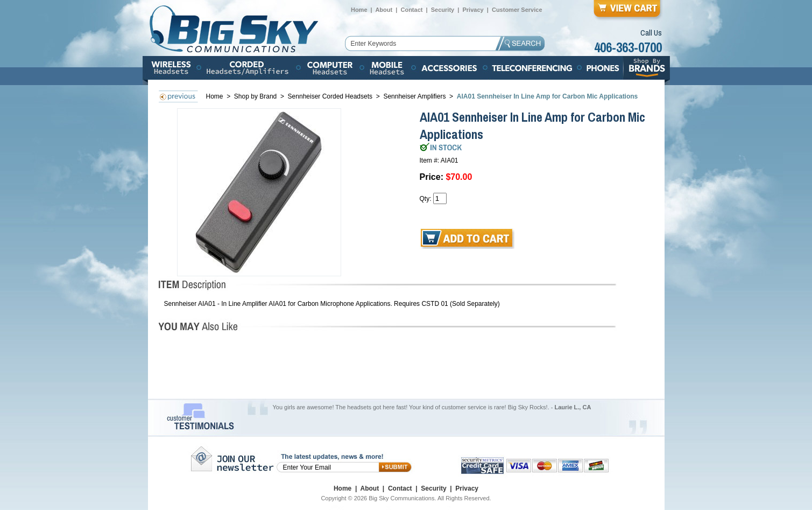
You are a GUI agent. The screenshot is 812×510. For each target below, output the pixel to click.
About (384, 10)
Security (443, 10)
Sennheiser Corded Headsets (330, 96)
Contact (411, 10)
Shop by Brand (256, 96)
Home (359, 10)
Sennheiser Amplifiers (414, 96)
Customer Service (517, 10)
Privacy (473, 10)
